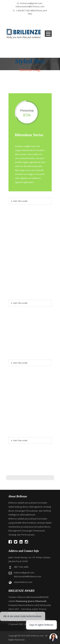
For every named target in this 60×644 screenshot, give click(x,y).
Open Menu (48, 34)
